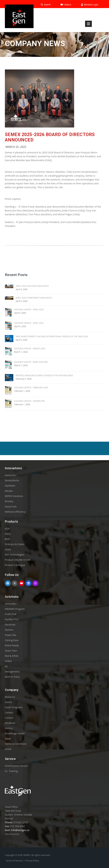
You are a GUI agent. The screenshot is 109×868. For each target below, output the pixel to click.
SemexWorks (12, 480)
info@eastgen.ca (20, 830)
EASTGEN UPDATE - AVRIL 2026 (29, 323)
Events (9, 702)
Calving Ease (12, 640)
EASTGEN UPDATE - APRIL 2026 (29, 310)
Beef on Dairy (12, 677)
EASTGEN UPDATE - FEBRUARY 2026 (31, 388)
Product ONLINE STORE (18, 560)
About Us (10, 697)
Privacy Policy (32, 861)
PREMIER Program (15, 609)
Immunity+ (11, 475)
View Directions (12, 834)
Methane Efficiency (15, 512)
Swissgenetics (12, 671)
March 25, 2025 (16, 147)
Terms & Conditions (16, 744)
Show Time (11, 651)
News (8, 739)
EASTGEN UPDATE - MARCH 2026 (30, 349)
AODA (8, 749)
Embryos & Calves (15, 544)
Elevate (9, 491)
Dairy (8, 534)
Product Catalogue (15, 565)
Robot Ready (12, 645)
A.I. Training (11, 771)
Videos (66, 5)
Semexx (9, 630)
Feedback (10, 723)
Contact (9, 718)
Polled (8, 661)
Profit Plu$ (11, 614)
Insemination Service (16, 766)
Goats (8, 549)
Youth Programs (14, 707)
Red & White (12, 656)
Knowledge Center (15, 733)
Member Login (90, 5)
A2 (6, 666)
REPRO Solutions (14, 496)
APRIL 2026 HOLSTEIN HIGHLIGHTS (32, 286)
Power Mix (11, 635)
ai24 (7, 529)
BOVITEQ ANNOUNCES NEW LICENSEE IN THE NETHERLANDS (44, 375)
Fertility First (12, 619)
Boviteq (9, 501)
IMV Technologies (14, 555)
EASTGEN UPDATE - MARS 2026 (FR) (31, 362)
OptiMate (10, 486)
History (9, 728)
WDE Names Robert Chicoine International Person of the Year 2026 (52, 336)
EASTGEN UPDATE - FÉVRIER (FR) (29, 401)
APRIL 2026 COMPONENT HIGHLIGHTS (34, 298)
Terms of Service (14, 861)
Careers (9, 713)
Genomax (10, 625)
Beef (7, 539)
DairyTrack (11, 506)
